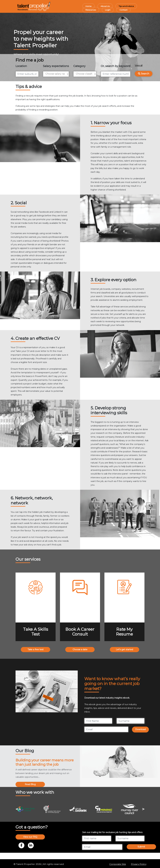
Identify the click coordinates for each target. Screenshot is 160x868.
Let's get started (124, 649)
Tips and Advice (126, 6)
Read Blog (30, 784)
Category (79, 66)
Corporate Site (118, 864)
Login (108, 10)
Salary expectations (56, 66)
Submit (141, 847)
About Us (105, 6)
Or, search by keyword (116, 66)
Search (144, 74)
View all (139, 65)
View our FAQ (30, 837)
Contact (123, 10)
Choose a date (80, 649)
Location (21, 66)
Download (140, 729)
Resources (91, 10)
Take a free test (36, 649)
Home (89, 6)
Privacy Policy (139, 864)
